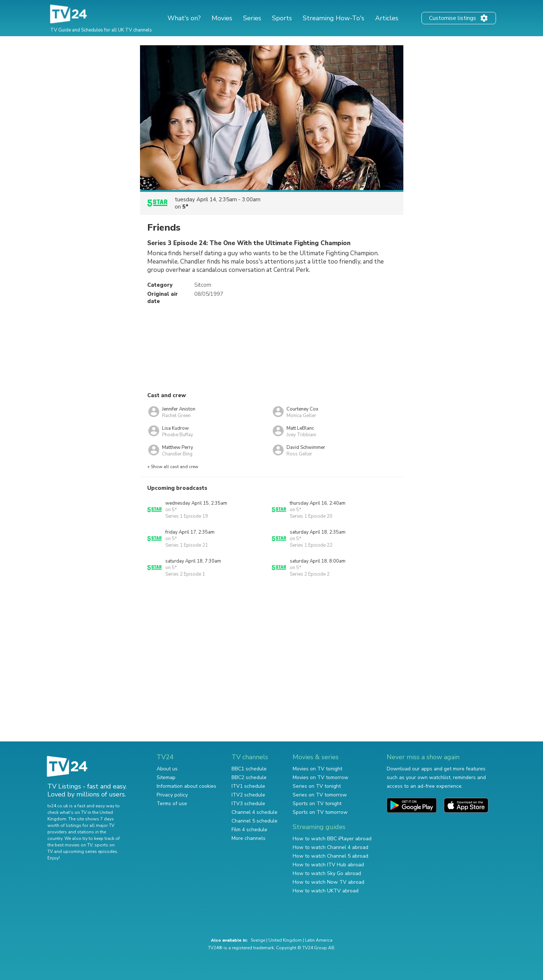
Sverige (258, 940)
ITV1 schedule (248, 786)
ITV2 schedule (248, 795)
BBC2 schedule (249, 777)
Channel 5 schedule (254, 821)
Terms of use (172, 804)
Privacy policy (172, 795)
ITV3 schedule (248, 804)
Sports (282, 18)
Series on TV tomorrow (320, 795)
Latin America (319, 940)
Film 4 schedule (249, 830)
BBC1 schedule (249, 769)
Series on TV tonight (317, 786)
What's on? (184, 18)
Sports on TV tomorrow (320, 812)
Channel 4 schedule (254, 812)
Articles (387, 18)
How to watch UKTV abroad (326, 891)
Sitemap (166, 777)
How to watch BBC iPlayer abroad (332, 839)
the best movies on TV (70, 845)
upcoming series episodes (90, 851)
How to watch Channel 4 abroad (330, 847)
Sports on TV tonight (317, 804)
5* (185, 207)
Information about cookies (186, 786)
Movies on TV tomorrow (321, 777)
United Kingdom (285, 940)
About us (167, 769)
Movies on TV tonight (317, 769)
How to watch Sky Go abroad (327, 873)
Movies (222, 18)
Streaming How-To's (334, 18)
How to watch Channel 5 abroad (330, 856)
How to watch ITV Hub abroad (328, 865)
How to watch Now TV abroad (328, 882)
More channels (249, 838)
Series (252, 18)
